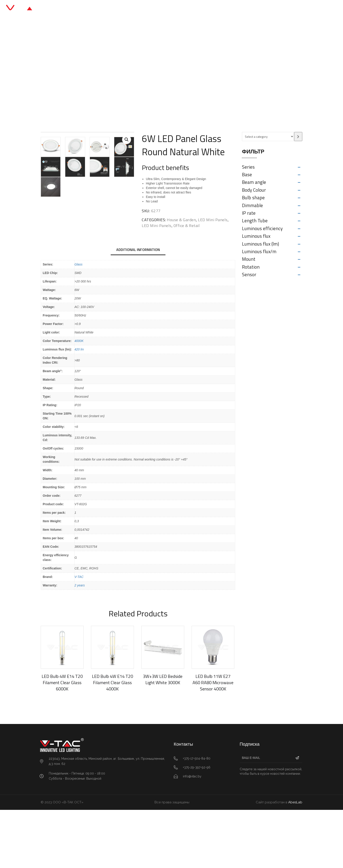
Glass (78, 322)
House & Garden (181, 220)
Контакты (222, 9)
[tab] (138, 308)
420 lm (79, 407)
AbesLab (295, 860)
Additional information (138, 308)
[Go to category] (298, 137)
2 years (80, 643)
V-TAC (79, 635)
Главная (119, 9)
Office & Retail (133, 75)
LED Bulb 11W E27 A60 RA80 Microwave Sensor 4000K (213, 740)
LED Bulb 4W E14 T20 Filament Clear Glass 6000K (62, 740)
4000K (79, 399)
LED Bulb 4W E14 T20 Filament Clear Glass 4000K (112, 740)
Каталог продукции (152, 9)
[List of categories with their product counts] (268, 137)
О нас (200, 9)
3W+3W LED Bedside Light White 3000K (163, 737)
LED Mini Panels (162, 75)
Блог (182, 9)
